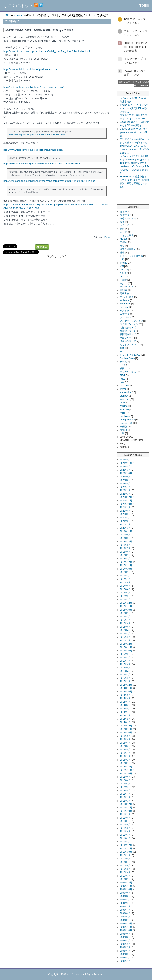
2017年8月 (125, 576)
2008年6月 (125, 944)
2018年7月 (125, 548)
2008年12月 (126, 924)
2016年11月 (126, 606)
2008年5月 (125, 947)
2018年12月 (126, 542)
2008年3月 (125, 954)
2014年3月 (125, 715)
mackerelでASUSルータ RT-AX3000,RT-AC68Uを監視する (134, 170)
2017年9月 (125, 572)
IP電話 (123, 280)
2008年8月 (125, 937)
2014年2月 (125, 719)
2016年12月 (126, 603)
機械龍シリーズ (128, 341)
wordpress (125, 304)
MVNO (123, 239)
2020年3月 (125, 521)
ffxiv (122, 382)
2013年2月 (125, 760)
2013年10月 (126, 733)
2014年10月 (126, 692)
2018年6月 (125, 552)
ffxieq (123, 379)
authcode (125, 300)
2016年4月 (125, 630)
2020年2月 (125, 524)
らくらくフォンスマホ (131, 256)
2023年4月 (125, 467)
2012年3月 (125, 797)
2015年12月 (126, 644)
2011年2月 (125, 838)
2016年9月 (125, 613)
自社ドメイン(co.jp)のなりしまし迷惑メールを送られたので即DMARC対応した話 (134, 142)
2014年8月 (125, 698)
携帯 (122, 253)
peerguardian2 (127, 420)
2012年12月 (126, 767)
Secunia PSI (126, 423)
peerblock (125, 416)
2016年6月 (125, 623)
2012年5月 (125, 791)
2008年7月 (125, 941)
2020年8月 (125, 518)
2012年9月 (125, 777)
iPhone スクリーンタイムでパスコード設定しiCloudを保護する (134, 108)
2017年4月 (125, 589)
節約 (122, 229)
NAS (122, 259)
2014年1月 (125, 722)
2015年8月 (125, 658)
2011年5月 (125, 828)
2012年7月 (125, 784)
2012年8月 (125, 780)
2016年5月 (125, 627)
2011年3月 (125, 835)
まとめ (123, 212)
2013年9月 (125, 736)
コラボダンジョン (129, 324)
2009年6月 (125, 903)
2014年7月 (125, 702)
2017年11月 (126, 565)
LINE (122, 276)
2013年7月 (125, 743)
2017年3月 (125, 593)
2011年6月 (125, 825)
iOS (122, 266)
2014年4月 (125, 712)
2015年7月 (125, 661)
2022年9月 (125, 477)
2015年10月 (126, 651)
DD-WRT (124, 386)
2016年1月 (125, 640)
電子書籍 (124, 294)
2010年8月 (125, 859)
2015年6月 (125, 664)
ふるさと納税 (127, 236)
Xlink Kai (124, 409)
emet (122, 403)
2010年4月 (125, 872)
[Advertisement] (57, 285)
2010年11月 (126, 848)
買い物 (123, 290)
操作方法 (124, 215)
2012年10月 (126, 773)
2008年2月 (125, 958)
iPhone (107, 237)
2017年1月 (125, 600)
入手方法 (124, 314)
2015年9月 (125, 654)
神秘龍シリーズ (128, 331)
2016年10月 (126, 610)
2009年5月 (125, 906)
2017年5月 (125, 586)
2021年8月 (125, 511)
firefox (123, 413)
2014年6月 (125, 705)
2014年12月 (126, 685)
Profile (143, 5)
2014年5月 (125, 709)
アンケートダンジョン (131, 321)
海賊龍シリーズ (128, 328)
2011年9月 (125, 814)
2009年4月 (125, 910)
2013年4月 (125, 753)
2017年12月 (126, 562)
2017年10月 (126, 569)
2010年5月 (125, 869)
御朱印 (123, 430)
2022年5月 (125, 484)
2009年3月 (125, 913)
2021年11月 (126, 501)
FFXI (122, 375)
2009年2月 (125, 917)
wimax (123, 389)
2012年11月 (126, 770)
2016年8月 (125, 617)
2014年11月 (126, 688)
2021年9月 (125, 507)
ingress (124, 283)
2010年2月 (125, 879)
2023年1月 (125, 470)
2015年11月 (126, 647)
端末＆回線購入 (128, 249)
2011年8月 (125, 818)
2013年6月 (125, 746)
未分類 (123, 427)
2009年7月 (125, 900)
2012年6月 (125, 787)
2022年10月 (126, 473)
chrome (124, 406)
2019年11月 (126, 531)
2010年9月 (125, 855)
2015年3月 (125, 675)
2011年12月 (126, 804)
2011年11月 (126, 808)
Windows (125, 399)
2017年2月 (125, 596)
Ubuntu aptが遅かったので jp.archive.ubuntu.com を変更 (134, 132)
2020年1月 (125, 528)
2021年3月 (125, 514)
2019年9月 (125, 535)
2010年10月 (126, 852)
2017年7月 (125, 579)
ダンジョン (126, 317)
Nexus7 (124, 273)
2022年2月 (125, 490)
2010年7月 (125, 862)
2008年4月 (125, 951)
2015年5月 (125, 668)
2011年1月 (125, 842)
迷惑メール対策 (128, 218)
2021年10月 (126, 504)
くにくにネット (18, 6)
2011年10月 (126, 811)
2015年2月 (125, 678)
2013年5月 (125, 750)
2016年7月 (125, 620)
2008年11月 (126, 927)
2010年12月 (126, 845)
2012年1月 (125, 801)
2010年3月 (125, 876)
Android (124, 270)
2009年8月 (125, 896)
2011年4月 (125, 831)
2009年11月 (126, 886)
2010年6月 (125, 866)
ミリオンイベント (129, 345)
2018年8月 (125, 545)
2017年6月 (125, 582)
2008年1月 (125, 961)
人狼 (122, 433)
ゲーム (123, 362)
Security (124, 307)
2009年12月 (126, 883)
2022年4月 (125, 487)
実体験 (123, 242)
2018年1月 (125, 559)
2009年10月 (126, 889)
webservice (126, 392)
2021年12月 (126, 497)
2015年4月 (125, 671)
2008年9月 (125, 934)
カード (123, 232)
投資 (122, 222)
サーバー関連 (127, 297)
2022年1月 (125, 494)
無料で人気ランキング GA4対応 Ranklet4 (134, 84)
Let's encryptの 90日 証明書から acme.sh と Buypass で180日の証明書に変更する (134, 160)
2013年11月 (126, 729)
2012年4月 (125, 794)
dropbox (124, 396)
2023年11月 (126, 463)
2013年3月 (125, 756)
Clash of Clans (127, 358)
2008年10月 (126, 930)
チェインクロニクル (130, 355)
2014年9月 (125, 695)
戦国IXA (124, 369)
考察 (122, 246)
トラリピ (124, 225)
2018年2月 (125, 555)
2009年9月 (125, 893)
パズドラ (124, 311)
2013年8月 (125, 739)
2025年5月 (125, 460)
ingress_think (127, 287)
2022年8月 (125, 480)
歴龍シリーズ (127, 338)
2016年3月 (125, 634)
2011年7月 (125, 821)
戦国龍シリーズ (128, 334)
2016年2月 (125, 637)
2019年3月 (125, 538)
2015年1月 (125, 681)
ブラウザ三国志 (128, 372)
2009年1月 (125, 920)
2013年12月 (126, 726)
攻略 (122, 348)
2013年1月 (125, 763)
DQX (122, 365)
